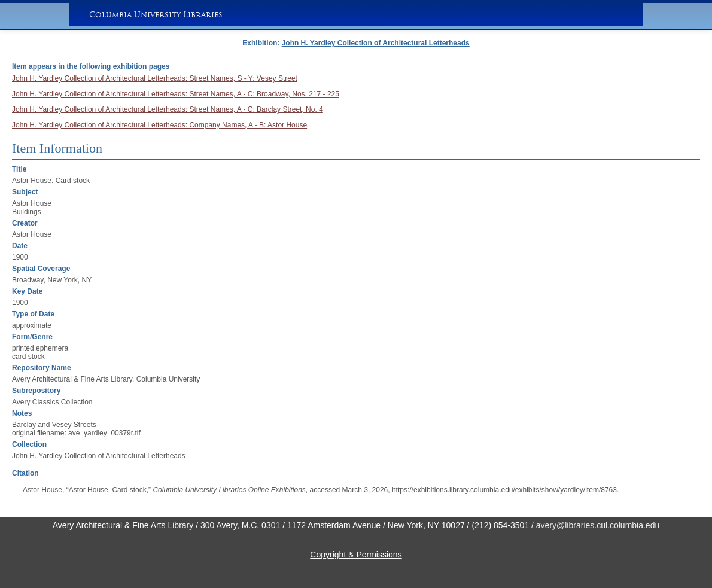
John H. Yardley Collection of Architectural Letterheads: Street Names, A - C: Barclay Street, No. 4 (168, 109)
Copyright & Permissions (356, 555)
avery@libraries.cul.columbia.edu (598, 525)
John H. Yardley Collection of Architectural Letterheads (376, 43)
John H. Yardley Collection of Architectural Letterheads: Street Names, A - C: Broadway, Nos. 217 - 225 (176, 94)
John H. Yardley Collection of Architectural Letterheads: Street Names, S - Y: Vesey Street (155, 78)
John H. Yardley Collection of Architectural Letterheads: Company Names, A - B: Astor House (159, 125)
